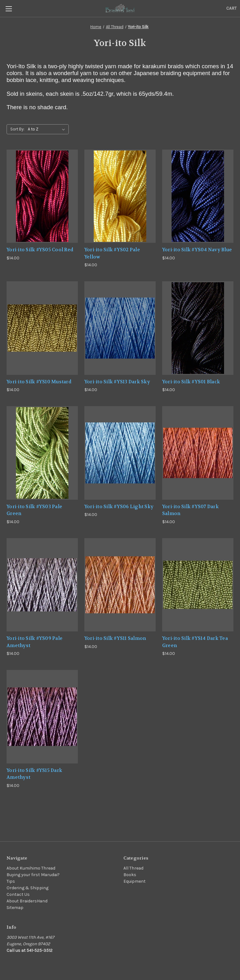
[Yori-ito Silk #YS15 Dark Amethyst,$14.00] (42, 717)
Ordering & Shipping (27, 888)
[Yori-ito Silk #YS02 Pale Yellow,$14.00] (120, 196)
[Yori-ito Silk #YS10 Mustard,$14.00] (42, 328)
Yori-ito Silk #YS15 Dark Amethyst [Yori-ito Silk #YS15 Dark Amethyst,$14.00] (34, 774)
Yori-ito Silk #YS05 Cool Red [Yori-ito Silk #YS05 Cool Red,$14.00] (40, 250)
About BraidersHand (27, 901)
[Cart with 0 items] (231, 8)
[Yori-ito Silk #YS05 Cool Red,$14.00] (42, 196)
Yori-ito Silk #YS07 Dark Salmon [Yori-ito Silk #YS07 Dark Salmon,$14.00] (190, 510)
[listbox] (48, 129)
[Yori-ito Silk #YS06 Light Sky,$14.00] (120, 453)
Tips (11, 881)
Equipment (135, 881)
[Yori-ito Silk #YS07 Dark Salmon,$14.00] (198, 453)
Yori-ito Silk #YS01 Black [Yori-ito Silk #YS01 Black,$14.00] (191, 382)
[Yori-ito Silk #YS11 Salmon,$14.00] (120, 585)
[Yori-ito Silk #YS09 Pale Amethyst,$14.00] (42, 585)
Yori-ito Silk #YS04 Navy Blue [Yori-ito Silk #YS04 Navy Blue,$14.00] (197, 250)
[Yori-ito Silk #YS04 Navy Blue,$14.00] (198, 196)
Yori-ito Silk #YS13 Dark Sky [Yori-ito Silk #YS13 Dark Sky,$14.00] (117, 382)
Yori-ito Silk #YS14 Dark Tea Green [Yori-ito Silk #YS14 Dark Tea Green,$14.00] (195, 642)
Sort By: (17, 129)
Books (130, 875)
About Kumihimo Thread (31, 868)
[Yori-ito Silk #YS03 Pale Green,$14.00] (42, 453)
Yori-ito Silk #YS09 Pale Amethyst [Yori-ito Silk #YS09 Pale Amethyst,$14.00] (35, 642)
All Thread (133, 868)
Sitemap (15, 908)
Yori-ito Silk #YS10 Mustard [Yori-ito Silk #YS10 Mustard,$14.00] (39, 382)
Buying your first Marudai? (33, 875)
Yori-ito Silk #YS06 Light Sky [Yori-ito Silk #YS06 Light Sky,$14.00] (119, 507)
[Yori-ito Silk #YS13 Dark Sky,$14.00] (120, 328)
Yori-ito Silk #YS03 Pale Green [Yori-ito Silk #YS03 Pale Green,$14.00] (34, 510)
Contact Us (18, 894)
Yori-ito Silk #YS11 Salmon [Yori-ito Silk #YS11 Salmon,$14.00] (115, 638)
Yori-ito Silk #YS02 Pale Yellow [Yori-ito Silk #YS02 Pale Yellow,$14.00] (112, 253)
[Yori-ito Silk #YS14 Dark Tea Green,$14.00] (198, 585)
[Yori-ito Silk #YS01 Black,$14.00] (198, 328)
